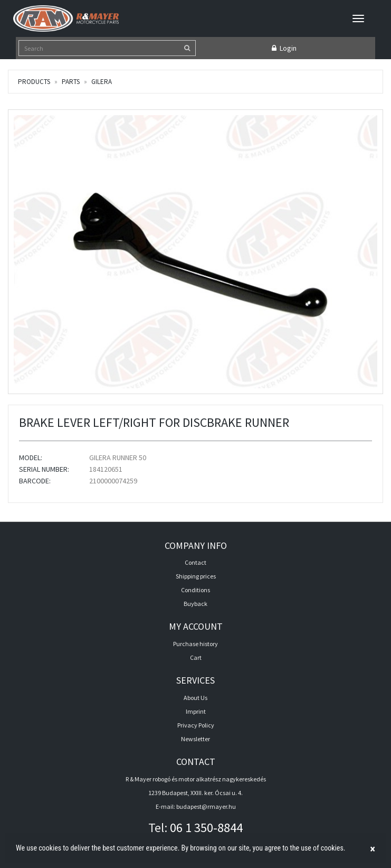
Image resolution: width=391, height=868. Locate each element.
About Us (195, 698)
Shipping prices (196, 576)
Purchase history (195, 644)
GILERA (102, 82)
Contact (195, 562)
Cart (196, 657)
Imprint (196, 711)
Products (34, 82)
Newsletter (195, 739)
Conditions (195, 590)
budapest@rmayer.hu (206, 806)
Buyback (195, 604)
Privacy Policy (196, 725)
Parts (71, 82)
